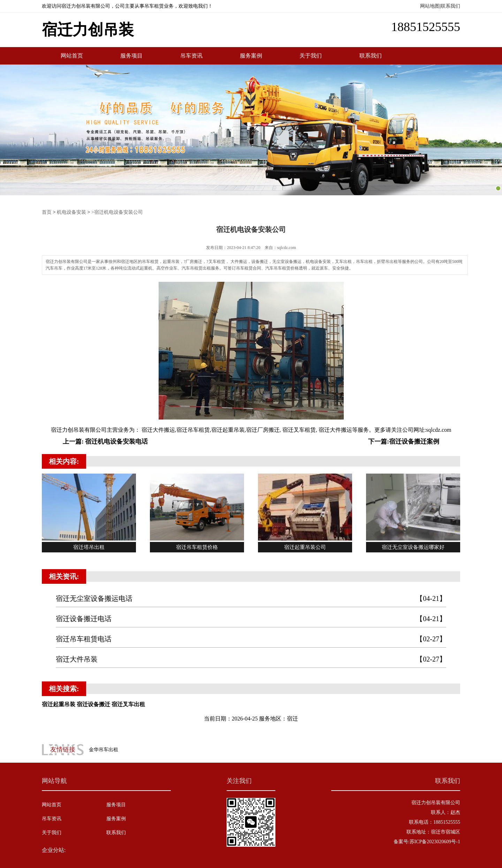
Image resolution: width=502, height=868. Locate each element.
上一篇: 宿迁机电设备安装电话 (105, 441)
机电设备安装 (71, 212)
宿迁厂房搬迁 (263, 430)
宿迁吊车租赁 (193, 430)
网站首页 (72, 56)
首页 (47, 212)
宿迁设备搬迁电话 (251, 619)
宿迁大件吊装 (251, 659)
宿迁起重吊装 (228, 430)
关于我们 (311, 56)
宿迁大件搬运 (158, 430)
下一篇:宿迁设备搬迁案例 (404, 441)
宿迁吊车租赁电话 (251, 639)
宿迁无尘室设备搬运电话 (251, 599)
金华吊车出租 (104, 750)
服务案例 (251, 56)
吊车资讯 (191, 56)
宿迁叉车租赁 (298, 430)
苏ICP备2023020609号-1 (435, 842)
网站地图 (430, 6)
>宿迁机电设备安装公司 (117, 212)
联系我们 (450, 6)
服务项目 (131, 56)
